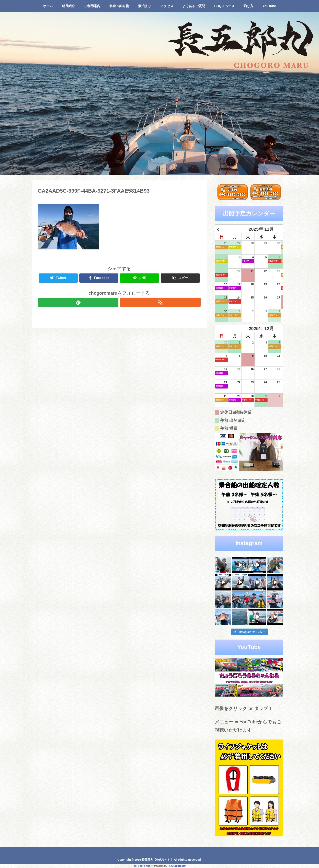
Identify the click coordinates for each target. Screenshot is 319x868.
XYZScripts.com (178, 866)
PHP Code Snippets (143, 866)
